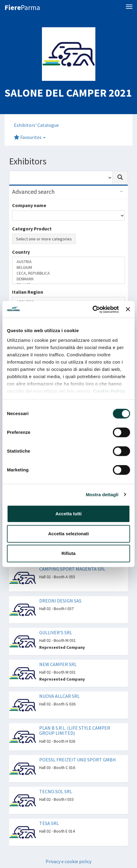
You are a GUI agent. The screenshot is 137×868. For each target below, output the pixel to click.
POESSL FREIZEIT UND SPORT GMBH (78, 760)
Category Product (32, 229)
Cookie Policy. (109, 391)
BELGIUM (68, 267)
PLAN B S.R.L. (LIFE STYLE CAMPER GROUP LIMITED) (75, 731)
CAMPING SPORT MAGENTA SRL (72, 569)
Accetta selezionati (68, 534)
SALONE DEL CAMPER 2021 (68, 93)
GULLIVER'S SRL (56, 632)
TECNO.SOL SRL (56, 791)
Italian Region (28, 292)
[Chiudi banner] (128, 309)
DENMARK (68, 279)
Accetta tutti (69, 514)
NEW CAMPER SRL (58, 664)
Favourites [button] (30, 137)
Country (21, 252)
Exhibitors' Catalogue (36, 125)
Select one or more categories (44, 239)
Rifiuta (69, 553)
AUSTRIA (68, 262)
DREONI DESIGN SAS (60, 601)
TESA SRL (49, 823)
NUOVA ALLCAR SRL (59, 696)
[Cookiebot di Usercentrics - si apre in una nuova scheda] (92, 309)
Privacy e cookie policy (68, 861)
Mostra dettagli (102, 495)
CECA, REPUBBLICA (68, 273)
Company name (29, 205)
